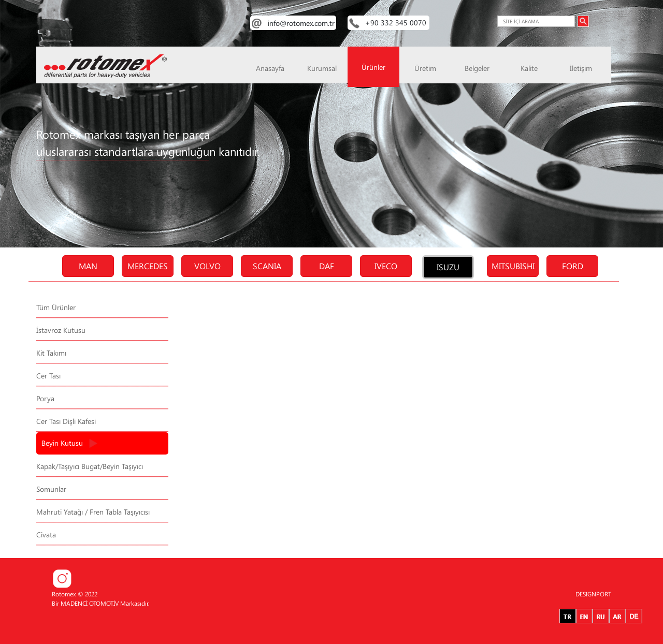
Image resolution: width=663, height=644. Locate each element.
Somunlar (51, 489)
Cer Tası (48, 376)
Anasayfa (270, 68)
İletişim (581, 68)
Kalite (529, 68)
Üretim (425, 68)
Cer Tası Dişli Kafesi (66, 421)
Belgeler (477, 68)
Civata (46, 535)
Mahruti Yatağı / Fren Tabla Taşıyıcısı (93, 512)
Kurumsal (322, 68)
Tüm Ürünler (56, 307)
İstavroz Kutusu (61, 330)
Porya (45, 398)
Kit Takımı (51, 353)
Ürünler (373, 67)
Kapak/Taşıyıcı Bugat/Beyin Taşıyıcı (90, 466)
